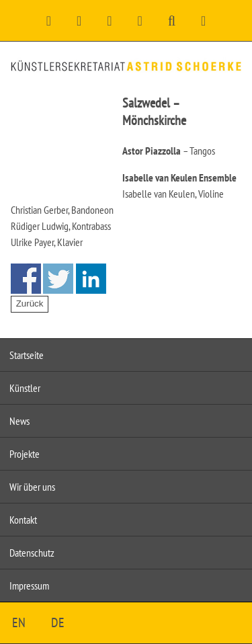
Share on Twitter (58, 279)
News (19, 421)
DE (58, 622)
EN (19, 622)
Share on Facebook (26, 279)
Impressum (29, 586)
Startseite (27, 355)
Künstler (25, 388)
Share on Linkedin (91, 279)
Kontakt (23, 520)
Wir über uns (32, 487)
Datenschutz (32, 553)
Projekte (25, 454)
